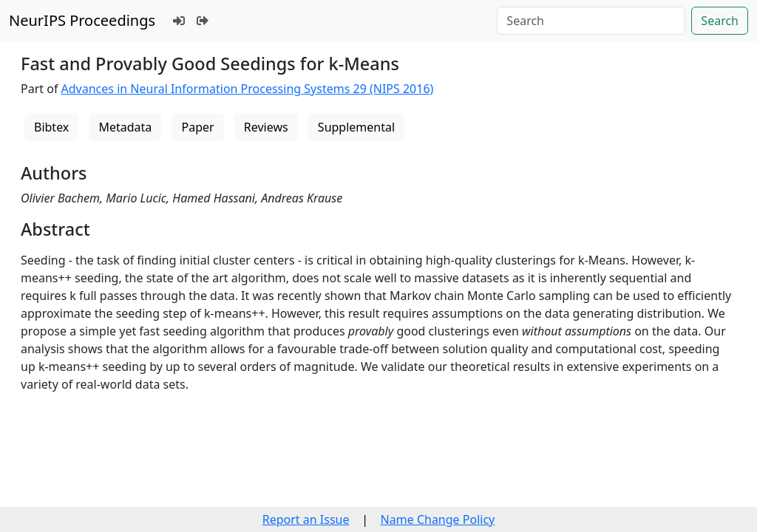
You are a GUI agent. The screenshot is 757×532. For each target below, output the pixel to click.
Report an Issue (306, 519)
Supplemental (356, 127)
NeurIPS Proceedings (82, 20)
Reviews (266, 127)
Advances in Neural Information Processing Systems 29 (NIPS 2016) (248, 89)
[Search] (591, 21)
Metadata (125, 127)
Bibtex (51, 127)
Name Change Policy (438, 519)
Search (720, 21)
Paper (198, 127)
